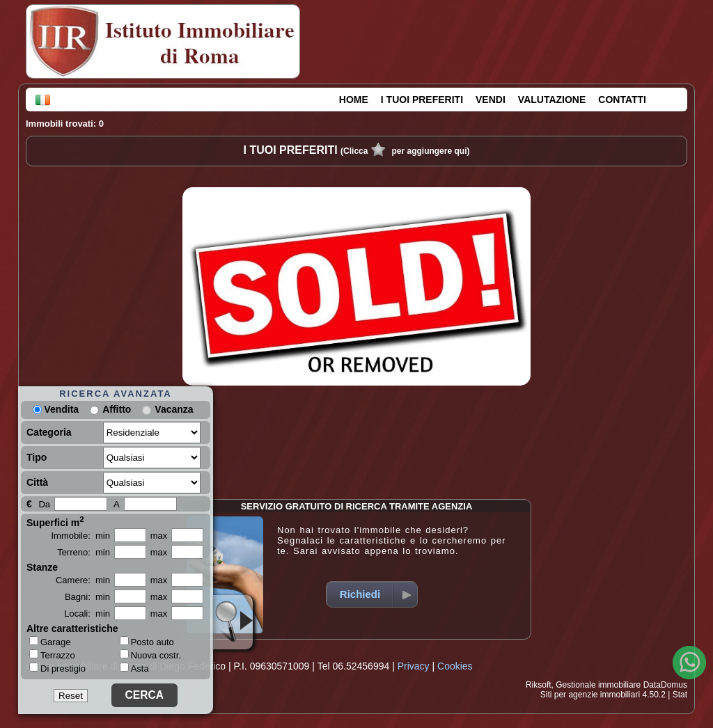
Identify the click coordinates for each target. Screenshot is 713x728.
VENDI (491, 100)
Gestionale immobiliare (598, 685)
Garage (50, 642)
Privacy (414, 666)
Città (37, 482)
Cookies (455, 666)
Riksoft (539, 685)
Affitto (117, 409)
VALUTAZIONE (552, 100)
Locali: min (87, 614)
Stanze (42, 567)
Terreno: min (84, 552)
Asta (134, 668)
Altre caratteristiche (72, 628)
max (159, 536)
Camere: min (83, 580)
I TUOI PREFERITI (422, 100)
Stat (680, 695)
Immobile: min (80, 536)
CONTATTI (622, 100)
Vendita (56, 409)
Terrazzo (52, 655)
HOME (354, 100)
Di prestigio (57, 668)
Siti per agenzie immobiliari (590, 695)
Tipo (37, 457)
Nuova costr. (150, 655)
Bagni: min (87, 597)
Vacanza (174, 409)
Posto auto (147, 642)
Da (44, 504)
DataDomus (665, 685)
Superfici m (55, 521)
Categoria (49, 432)
